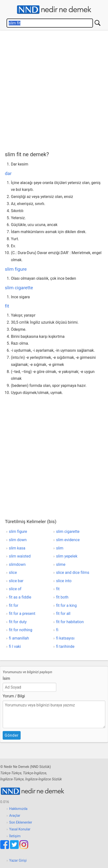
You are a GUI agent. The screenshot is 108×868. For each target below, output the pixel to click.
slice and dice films (73, 573)
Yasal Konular (20, 829)
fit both (62, 597)
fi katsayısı (65, 638)
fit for (14, 605)
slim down (18, 540)
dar (8, 173)
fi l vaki (15, 646)
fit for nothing (21, 630)
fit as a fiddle (20, 597)
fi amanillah (19, 638)
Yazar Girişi (18, 861)
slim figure (16, 269)
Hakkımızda (18, 809)
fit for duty (18, 622)
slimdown (17, 564)
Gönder (12, 735)
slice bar (16, 581)
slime (61, 564)
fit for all (63, 614)
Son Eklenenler (21, 822)
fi (57, 630)
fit (7, 306)
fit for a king (66, 605)
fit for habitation (70, 622)
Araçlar (15, 816)
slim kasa (17, 548)
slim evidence (68, 540)
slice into (64, 581)
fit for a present (22, 614)
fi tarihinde (65, 646)
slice (13, 573)
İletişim (15, 836)
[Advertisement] (54, 90)
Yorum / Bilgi (14, 696)
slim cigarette (19, 288)
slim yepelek (67, 556)
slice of (15, 589)
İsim (6, 678)
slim (60, 548)
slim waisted (20, 556)
